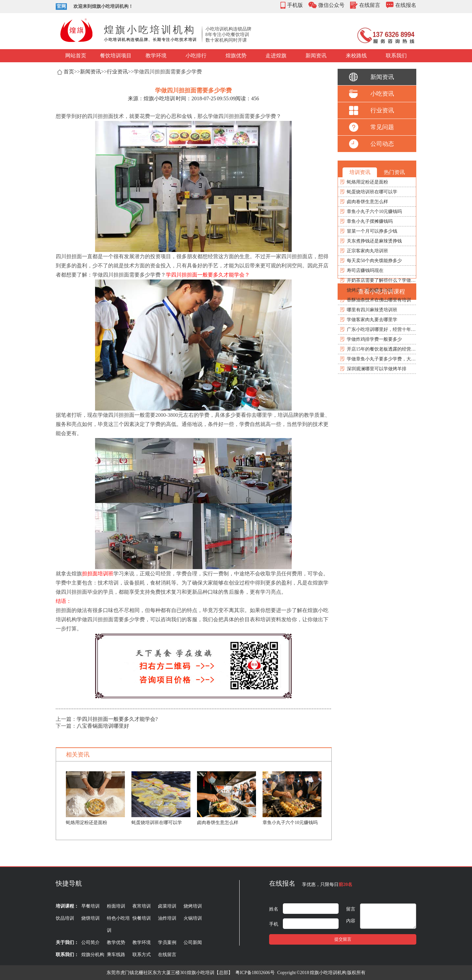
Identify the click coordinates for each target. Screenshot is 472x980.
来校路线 (356, 56)
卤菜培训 (167, 906)
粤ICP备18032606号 (255, 973)
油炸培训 (167, 918)
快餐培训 (142, 918)
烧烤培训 (193, 906)
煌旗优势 (236, 56)
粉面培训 (116, 906)
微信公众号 (331, 5)
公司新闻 (193, 942)
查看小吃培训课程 (382, 292)
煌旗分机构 (93, 955)
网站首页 (76, 56)
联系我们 (396, 56)
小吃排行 (196, 56)
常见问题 (382, 127)
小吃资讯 (382, 94)
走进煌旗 (276, 56)
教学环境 (156, 56)
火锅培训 (193, 918)
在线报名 (406, 5)
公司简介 (90, 942)
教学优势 (116, 942)
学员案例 (167, 942)
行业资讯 (117, 72)
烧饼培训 (90, 918)
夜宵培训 (142, 906)
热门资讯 (394, 172)
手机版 (295, 5)
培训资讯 (360, 172)
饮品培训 (65, 918)
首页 (69, 72)
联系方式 (142, 955)
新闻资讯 (316, 56)
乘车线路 (116, 955)
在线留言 (370, 5)
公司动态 (382, 144)
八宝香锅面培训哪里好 (103, 726)
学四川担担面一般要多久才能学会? (117, 719)
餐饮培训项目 (116, 56)
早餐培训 (90, 906)
